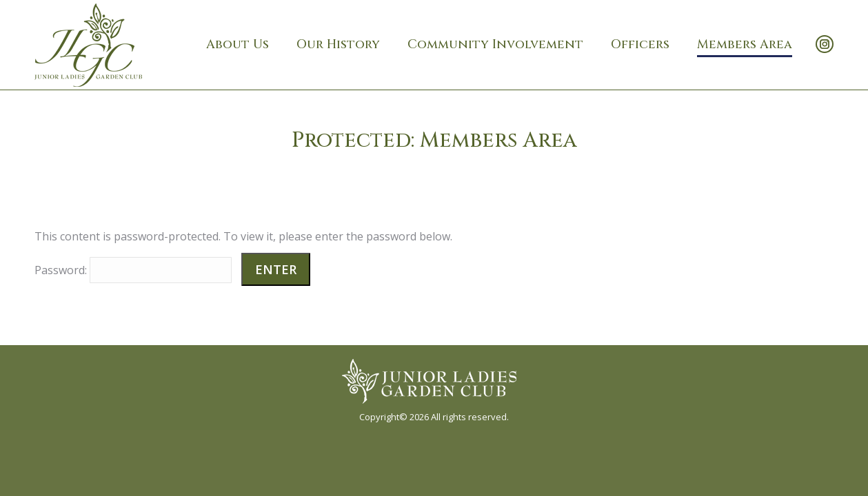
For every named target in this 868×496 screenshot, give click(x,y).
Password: (133, 270)
